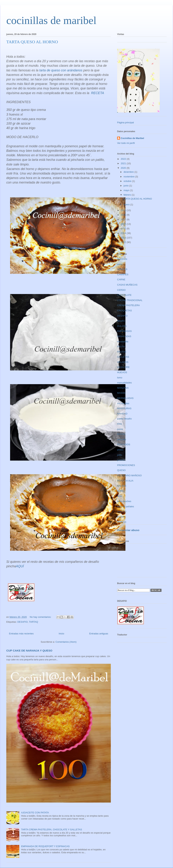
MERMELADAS (125, 398)
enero (127, 205)
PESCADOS (124, 444)
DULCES (122, 326)
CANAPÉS (123, 274)
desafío (121, 321)
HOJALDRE (123, 367)
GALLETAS (123, 357)
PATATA (121, 434)
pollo (120, 455)
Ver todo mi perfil (126, 143)
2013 (124, 238)
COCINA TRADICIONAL (130, 300)
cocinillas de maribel (51, 20)
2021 (124, 163)
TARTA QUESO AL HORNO (32, 42)
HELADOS (123, 362)
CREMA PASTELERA (128, 305)
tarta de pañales (126, 506)
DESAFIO (22, 622)
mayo (127, 190)
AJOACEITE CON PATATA (35, 813)
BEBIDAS (122, 269)
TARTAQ (34, 622)
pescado (122, 439)
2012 (124, 242)
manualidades (124, 383)
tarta (119, 496)
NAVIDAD (122, 414)
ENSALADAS (124, 336)
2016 (124, 224)
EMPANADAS (124, 331)
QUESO (121, 470)
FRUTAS (122, 352)
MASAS (121, 393)
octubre (128, 181)
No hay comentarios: (41, 617)
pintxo (120, 450)
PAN (119, 424)
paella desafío (124, 419)
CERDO (121, 290)
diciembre (129, 172)
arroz (120, 264)
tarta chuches (124, 501)
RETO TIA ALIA (125, 481)
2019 (124, 210)
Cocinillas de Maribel (132, 138)
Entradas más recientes (21, 634)
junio (126, 186)
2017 (124, 219)
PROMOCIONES (126, 465)
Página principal (126, 122)
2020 (124, 168)
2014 (124, 233)
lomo (120, 378)
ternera (121, 517)
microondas (123, 403)
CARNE (121, 280)
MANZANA (123, 388)
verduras (122, 522)
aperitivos (122, 259)
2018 (124, 215)
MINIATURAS (124, 408)
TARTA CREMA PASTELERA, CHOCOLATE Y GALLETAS (52, 830)
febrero (128, 195)
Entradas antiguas (99, 634)
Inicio (61, 634)
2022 (124, 159)
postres (121, 460)
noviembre (129, 177)
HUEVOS (122, 372)
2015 (124, 228)
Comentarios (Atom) (66, 642)
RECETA (98, 93)
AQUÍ (20, 566)
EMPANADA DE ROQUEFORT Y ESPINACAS (45, 846)
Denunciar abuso (128, 530)
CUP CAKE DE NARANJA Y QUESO (29, 651)
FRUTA (121, 347)
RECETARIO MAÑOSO (129, 475)
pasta (120, 429)
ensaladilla (123, 342)
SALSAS (122, 486)
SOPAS (121, 491)
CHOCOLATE (124, 295)
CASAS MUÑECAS (127, 285)
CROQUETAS (124, 311)
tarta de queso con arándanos (61, 70)
